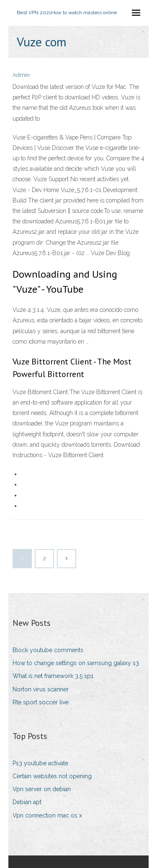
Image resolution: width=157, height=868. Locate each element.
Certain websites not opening (52, 776)
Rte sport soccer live (41, 702)
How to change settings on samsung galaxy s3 (76, 663)
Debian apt (27, 802)
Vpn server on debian (42, 789)
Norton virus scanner (41, 689)
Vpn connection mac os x (47, 815)
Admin (21, 75)
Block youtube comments (48, 650)
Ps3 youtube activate (40, 763)
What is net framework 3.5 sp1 (53, 676)
